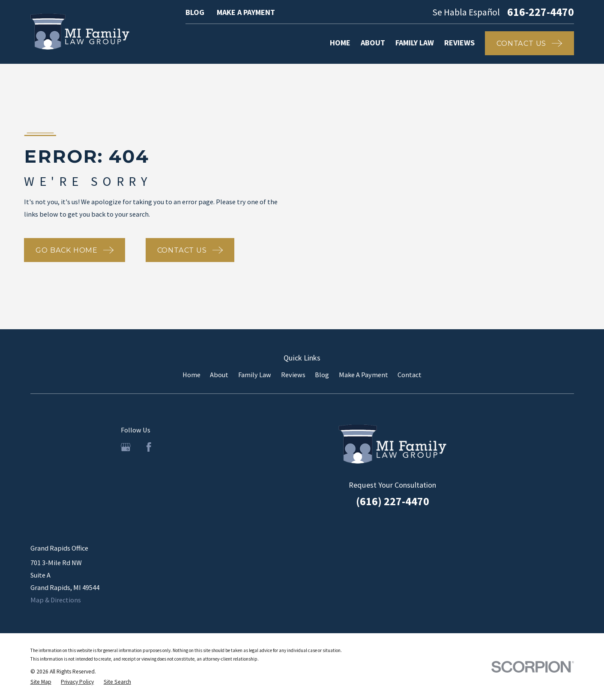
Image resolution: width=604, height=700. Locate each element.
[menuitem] (41, 682)
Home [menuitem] (340, 43)
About (219, 375)
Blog (195, 12)
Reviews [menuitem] (459, 43)
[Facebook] (149, 447)
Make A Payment (246, 12)
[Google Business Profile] (126, 447)
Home (191, 375)
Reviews (293, 375)
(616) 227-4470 (393, 501)
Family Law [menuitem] (415, 43)
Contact (410, 375)
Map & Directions (56, 600)
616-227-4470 (541, 12)
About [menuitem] (373, 43)
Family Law (255, 375)
